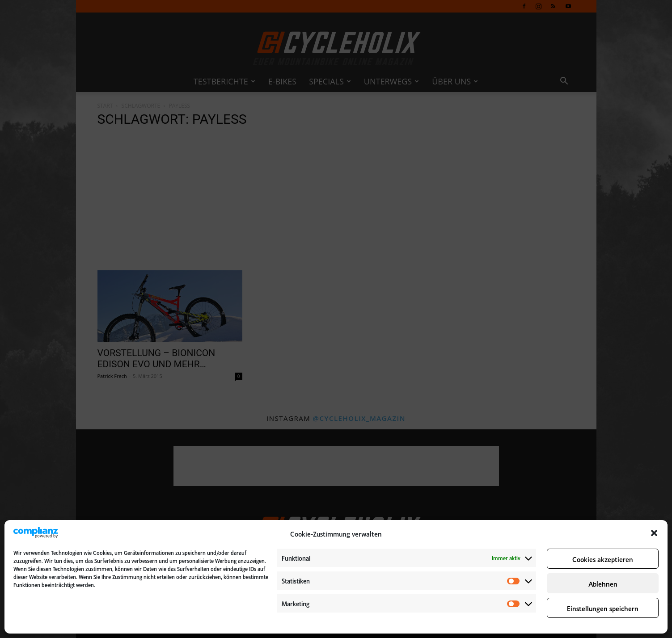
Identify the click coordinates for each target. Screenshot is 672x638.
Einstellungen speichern (603, 608)
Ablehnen (603, 583)
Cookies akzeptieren (603, 559)
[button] (654, 533)
